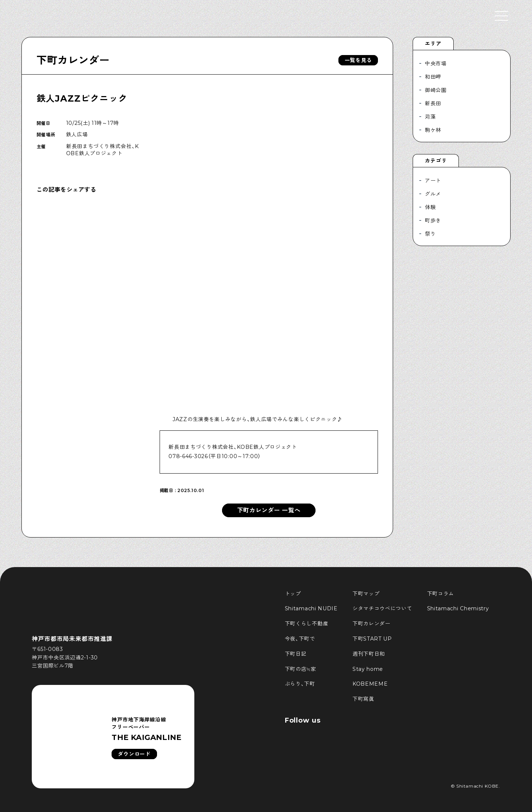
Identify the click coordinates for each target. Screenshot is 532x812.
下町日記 (296, 654)
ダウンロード (134, 754)
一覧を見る (358, 60)
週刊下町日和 (369, 654)
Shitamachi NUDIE (311, 608)
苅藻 (430, 117)
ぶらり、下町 (300, 684)
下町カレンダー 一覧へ (269, 510)
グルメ (433, 194)
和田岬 (433, 77)
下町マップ (366, 594)
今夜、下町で (300, 639)
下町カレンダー (73, 60)
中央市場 (436, 64)
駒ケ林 (433, 130)
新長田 (433, 103)
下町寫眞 (363, 699)
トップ (293, 594)
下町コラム (441, 594)
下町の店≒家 (301, 669)
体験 (430, 207)
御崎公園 (436, 90)
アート (433, 181)
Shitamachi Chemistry (458, 608)
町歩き (433, 221)
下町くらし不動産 (307, 624)
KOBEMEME (370, 684)
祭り (430, 234)
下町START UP (372, 639)
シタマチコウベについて (382, 608)
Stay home (368, 669)
